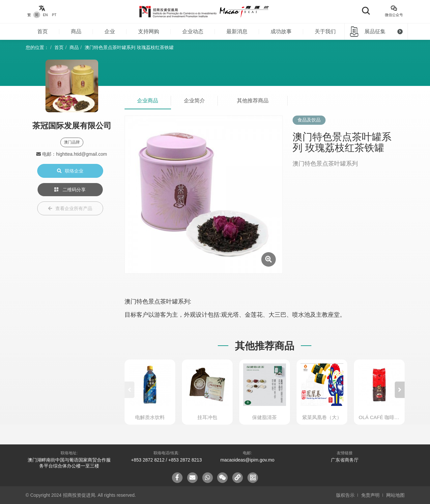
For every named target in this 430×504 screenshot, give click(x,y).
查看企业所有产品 (70, 208)
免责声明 (370, 495)
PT (54, 15)
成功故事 (281, 31)
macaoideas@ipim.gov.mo (247, 460)
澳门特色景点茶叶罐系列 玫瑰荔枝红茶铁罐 (129, 47)
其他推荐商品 (253, 101)
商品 (76, 31)
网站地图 (395, 495)
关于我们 (325, 31)
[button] (400, 390)
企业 (110, 31)
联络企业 (70, 171)
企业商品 (148, 101)
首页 (43, 31)
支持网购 (149, 31)
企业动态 (193, 31)
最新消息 (237, 31)
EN (45, 15)
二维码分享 (70, 190)
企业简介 (194, 101)
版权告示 (345, 495)
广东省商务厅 (345, 460)
